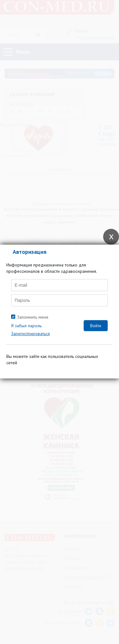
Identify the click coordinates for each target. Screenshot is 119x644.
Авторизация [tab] (30, 252)
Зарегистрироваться (30, 334)
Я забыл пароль (26, 326)
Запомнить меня (33, 317)
